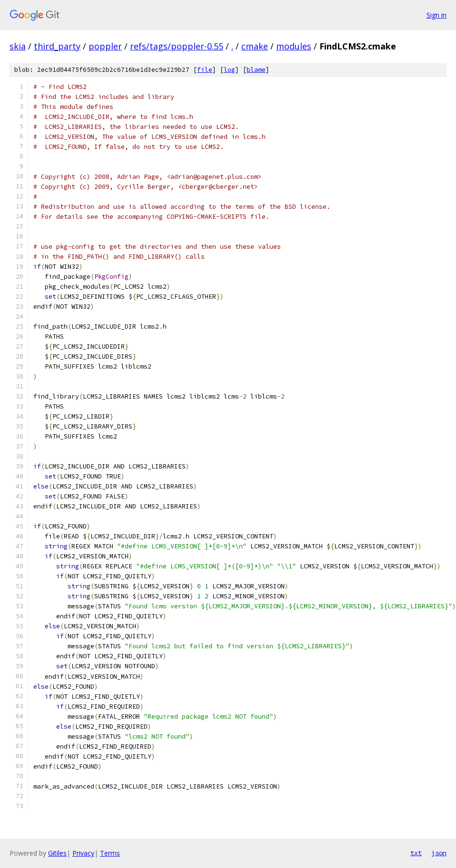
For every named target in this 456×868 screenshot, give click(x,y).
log (229, 70)
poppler (105, 46)
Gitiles (57, 853)
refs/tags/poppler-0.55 (177, 46)
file (205, 70)
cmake (255, 46)
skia (18, 46)
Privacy (83, 853)
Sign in (436, 15)
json (439, 853)
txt (416, 853)
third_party (57, 46)
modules (294, 46)
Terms (110, 853)
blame (256, 70)
